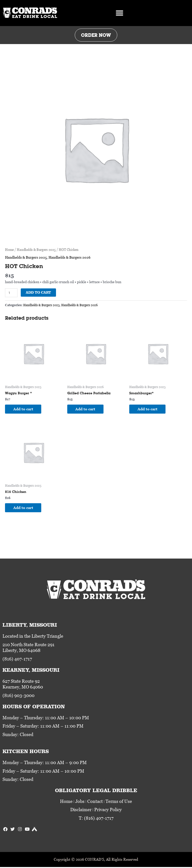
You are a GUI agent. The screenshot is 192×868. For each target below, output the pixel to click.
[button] (119, 13)
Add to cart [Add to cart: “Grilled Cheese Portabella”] (87, 409)
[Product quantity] (11, 293)
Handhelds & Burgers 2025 (36, 250)
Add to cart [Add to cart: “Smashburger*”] (149, 409)
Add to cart (38, 292)
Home (9, 250)
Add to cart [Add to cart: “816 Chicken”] (25, 508)
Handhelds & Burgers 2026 (69, 257)
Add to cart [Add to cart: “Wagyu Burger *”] (25, 409)
